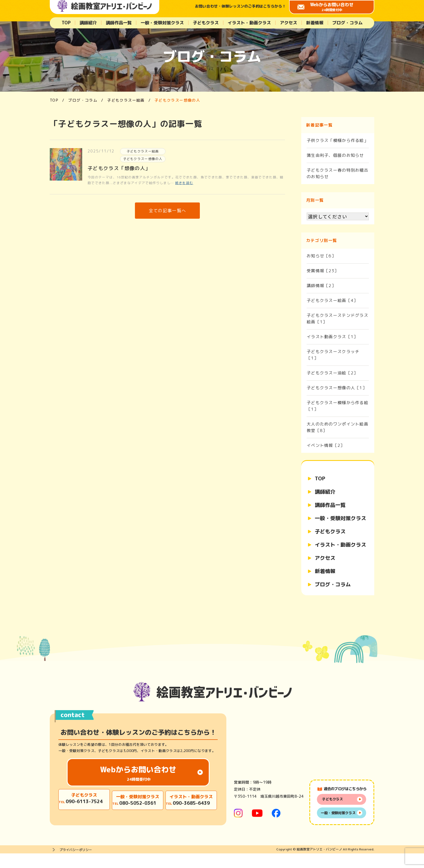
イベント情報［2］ (326, 445)
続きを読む (184, 184)
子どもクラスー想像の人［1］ (337, 388)
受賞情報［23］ (323, 271)
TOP (66, 23)
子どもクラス (206, 23)
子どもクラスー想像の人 (143, 160)
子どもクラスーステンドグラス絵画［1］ (338, 319)
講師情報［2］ (321, 286)
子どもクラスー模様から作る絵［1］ (338, 406)
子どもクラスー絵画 (143, 152)
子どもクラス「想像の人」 (119, 169)
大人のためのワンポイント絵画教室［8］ (338, 427)
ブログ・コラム (347, 23)
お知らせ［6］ (321, 256)
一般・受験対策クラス (162, 23)
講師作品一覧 (119, 23)
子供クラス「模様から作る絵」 (338, 140)
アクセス (289, 23)
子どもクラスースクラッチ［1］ (333, 355)
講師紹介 (88, 23)
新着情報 (315, 23)
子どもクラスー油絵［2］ (332, 373)
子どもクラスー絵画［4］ (332, 300)
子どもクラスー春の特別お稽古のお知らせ (338, 173)
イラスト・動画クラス (249, 23)
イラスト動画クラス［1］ (332, 337)
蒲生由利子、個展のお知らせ (335, 155)
